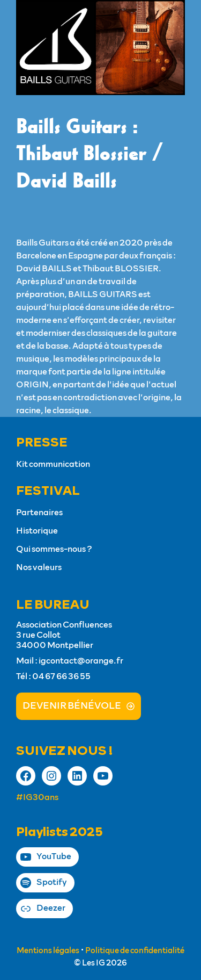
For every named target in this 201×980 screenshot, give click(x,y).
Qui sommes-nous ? (54, 549)
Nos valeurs (39, 567)
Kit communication (53, 464)
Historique (37, 531)
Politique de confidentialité (135, 951)
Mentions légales (48, 951)
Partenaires (39, 513)
